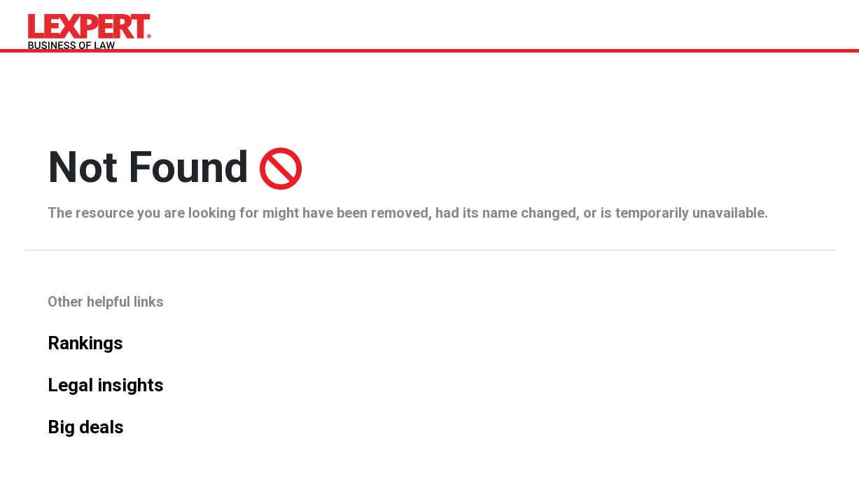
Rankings (85, 343)
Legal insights (106, 385)
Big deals (86, 427)
